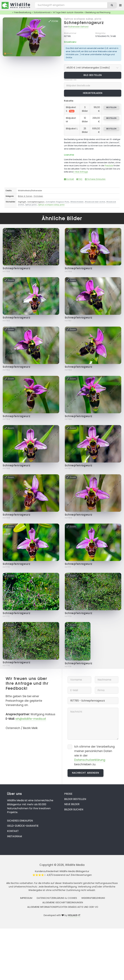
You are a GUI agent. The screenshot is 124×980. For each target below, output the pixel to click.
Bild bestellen (93, 75)
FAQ (79, 179)
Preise (68, 794)
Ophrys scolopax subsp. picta (83, 19)
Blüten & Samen (25, 196)
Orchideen (38, 196)
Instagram (14, 836)
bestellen (111, 107)
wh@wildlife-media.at (31, 719)
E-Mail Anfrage (81, 172)
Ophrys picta (31, 205)
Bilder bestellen (75, 799)
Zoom (53, 21)
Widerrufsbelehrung (93, 898)
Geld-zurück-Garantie (23, 826)
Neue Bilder (72, 804)
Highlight (22, 202)
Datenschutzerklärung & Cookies (57, 898)
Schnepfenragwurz (84, 23)
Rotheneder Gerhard (78, 27)
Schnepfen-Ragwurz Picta (57, 202)
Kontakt (69, 179)
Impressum (26, 898)
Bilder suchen (74, 809)
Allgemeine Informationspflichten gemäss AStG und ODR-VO (63, 907)
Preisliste (109, 166)
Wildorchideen (77, 202)
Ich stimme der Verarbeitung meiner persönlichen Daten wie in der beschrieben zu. (94, 755)
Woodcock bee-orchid (95, 202)
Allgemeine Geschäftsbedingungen (63, 902)
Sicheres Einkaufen (95, 179)
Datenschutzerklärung (90, 760)
